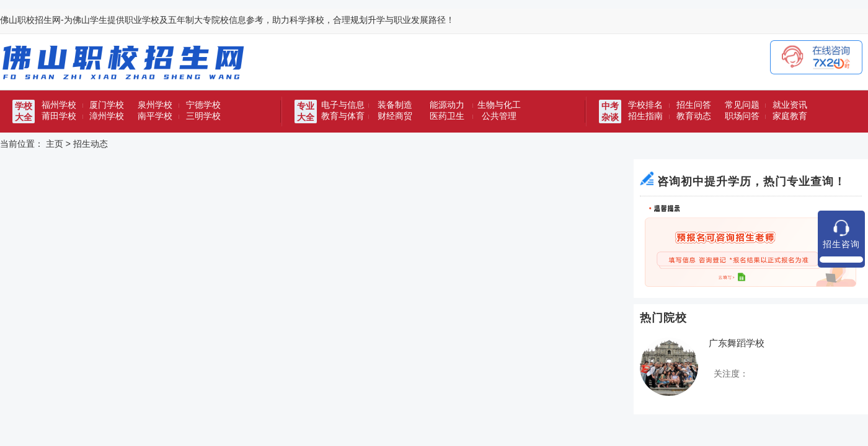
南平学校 (155, 116)
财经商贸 (395, 116)
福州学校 (59, 105)
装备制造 (395, 105)
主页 (55, 144)
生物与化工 (499, 105)
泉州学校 (155, 105)
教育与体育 (343, 116)
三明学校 (203, 116)
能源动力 (447, 105)
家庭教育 (790, 116)
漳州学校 (107, 116)
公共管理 (499, 116)
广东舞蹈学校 (737, 343)
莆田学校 (59, 116)
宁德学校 (203, 105)
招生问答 (694, 105)
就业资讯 (790, 105)
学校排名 (645, 105)
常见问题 (742, 105)
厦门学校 (107, 105)
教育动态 (694, 116)
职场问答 (742, 116)
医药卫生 (447, 116)
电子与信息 (343, 105)
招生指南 (645, 116)
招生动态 (91, 144)
